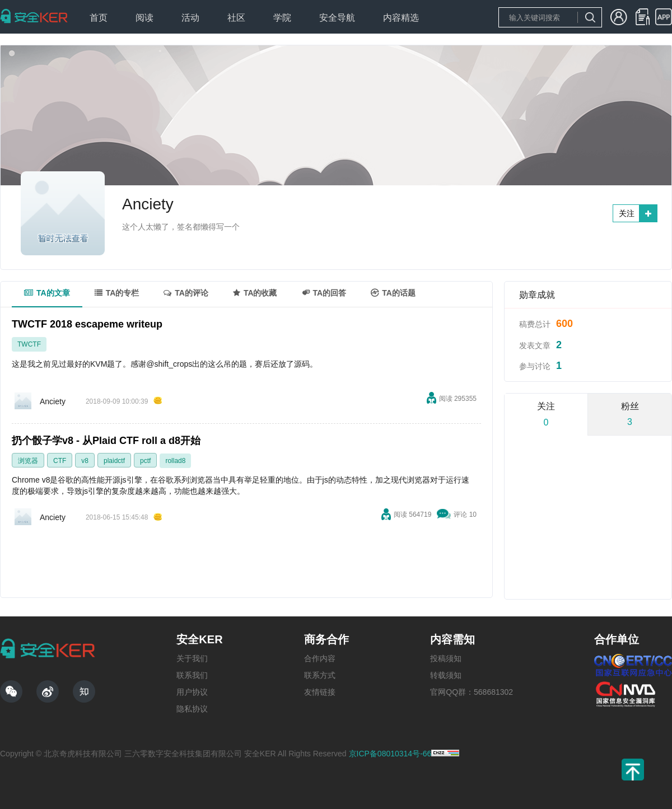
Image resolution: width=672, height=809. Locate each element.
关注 (627, 213)
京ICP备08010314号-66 (390, 754)
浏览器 (28, 461)
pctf (145, 461)
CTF (60, 461)
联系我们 (192, 675)
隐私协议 (192, 709)
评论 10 (465, 515)
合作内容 (320, 658)
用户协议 (192, 692)
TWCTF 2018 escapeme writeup (87, 324)
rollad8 (175, 461)
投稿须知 (446, 658)
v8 (85, 461)
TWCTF (29, 344)
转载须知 (446, 675)
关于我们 (192, 658)
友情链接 (320, 692)
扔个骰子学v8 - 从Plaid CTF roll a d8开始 (106, 441)
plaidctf (114, 461)
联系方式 (320, 675)
